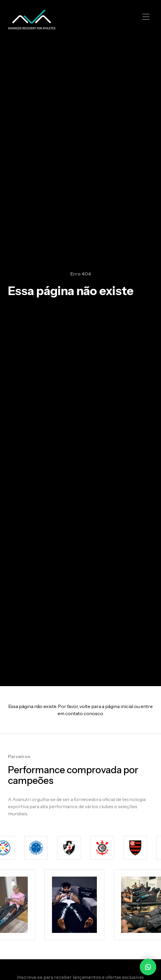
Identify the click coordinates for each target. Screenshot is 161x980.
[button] (146, 17)
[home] (32, 19)
